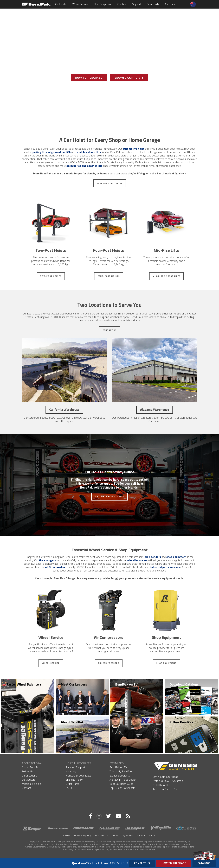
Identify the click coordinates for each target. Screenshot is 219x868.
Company (170, 4)
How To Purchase (89, 78)
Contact (26, 788)
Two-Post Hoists (51, 276)
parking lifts (39, 152)
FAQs (69, 788)
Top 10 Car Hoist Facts (123, 788)
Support (137, 4)
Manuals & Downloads (79, 775)
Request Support (75, 767)
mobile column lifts (89, 152)
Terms (115, 835)
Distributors (29, 780)
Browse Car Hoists (129, 78)
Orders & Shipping (82, 835)
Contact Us (109, 330)
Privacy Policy (101, 835)
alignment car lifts (60, 152)
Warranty (71, 771)
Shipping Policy (74, 780)
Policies (66, 835)
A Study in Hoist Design (109, 497)
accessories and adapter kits (84, 166)
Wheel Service (80, 4)
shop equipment (176, 557)
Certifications (29, 775)
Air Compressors (109, 663)
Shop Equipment (103, 4)
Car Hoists (61, 4)
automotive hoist (133, 149)
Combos (122, 4)
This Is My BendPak (121, 771)
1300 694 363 (162, 785)
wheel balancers (137, 560)
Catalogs (204, 862)
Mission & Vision (31, 784)
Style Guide (127, 835)
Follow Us (28, 771)
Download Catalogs (184, 684)
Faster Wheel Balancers (24, 684)
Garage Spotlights (120, 775)
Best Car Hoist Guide (110, 183)
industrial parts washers (165, 567)
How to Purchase (174, 863)
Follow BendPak (181, 722)
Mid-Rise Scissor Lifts (166, 276)
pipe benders (153, 557)
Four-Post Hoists (109, 276)
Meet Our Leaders (74, 684)
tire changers (47, 560)
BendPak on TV (126, 684)
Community (153, 4)
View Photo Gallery (109, 90)
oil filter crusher (55, 567)
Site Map (141, 835)
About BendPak (72, 722)
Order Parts (72, 784)
